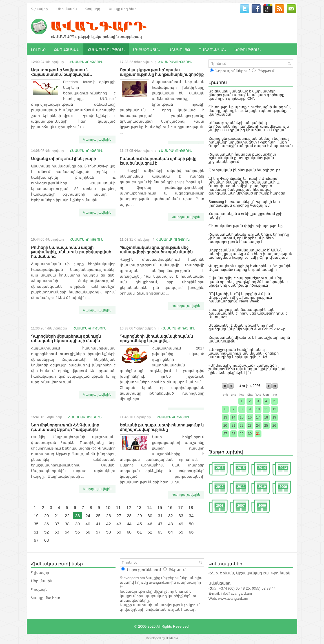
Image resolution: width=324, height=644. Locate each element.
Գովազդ (93, 9)
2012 (220, 487)
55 (78, 532)
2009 (283, 487)
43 (119, 524)
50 (191, 524)
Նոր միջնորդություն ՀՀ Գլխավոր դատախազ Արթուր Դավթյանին (65, 427)
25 (98, 516)
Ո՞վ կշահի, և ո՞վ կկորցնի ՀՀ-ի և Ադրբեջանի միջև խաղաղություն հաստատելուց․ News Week (240, 297)
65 (181, 532)
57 (98, 532)
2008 (220, 506)
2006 (262, 506)
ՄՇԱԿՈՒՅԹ (179, 49)
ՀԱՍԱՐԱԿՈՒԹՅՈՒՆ (106, 49)
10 (108, 507)
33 (181, 516)
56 (88, 532)
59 (119, 532)
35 (36, 524)
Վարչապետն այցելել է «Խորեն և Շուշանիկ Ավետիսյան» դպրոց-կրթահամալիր (250, 268)
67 (36, 540)
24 (88, 516)
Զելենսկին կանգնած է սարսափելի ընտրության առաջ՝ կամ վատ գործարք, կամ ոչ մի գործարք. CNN (247, 95)
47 (160, 524)
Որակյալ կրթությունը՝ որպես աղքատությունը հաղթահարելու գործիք (162, 72)
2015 (241, 468)
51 (36, 532)
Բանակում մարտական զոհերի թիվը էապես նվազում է (158, 161)
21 (57, 516)
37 (57, 524)
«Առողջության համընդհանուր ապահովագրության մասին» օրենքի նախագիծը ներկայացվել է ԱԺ (244, 353)
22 (67, 516)
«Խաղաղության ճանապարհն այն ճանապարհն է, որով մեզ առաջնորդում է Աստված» (248, 313)
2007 (241, 506)
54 (67, 532)
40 (88, 524)
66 (191, 532)
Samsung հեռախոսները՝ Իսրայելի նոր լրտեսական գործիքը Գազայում (244, 203)
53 (57, 532)
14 (149, 507)
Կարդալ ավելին (97, 140)
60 (129, 532)
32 (171, 516)
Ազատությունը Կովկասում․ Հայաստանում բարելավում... (61, 72)
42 (109, 524)
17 (180, 507)
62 (150, 532)
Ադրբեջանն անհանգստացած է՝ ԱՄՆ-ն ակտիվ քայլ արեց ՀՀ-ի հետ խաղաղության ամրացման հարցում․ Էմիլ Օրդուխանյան (250, 254)
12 (129, 507)
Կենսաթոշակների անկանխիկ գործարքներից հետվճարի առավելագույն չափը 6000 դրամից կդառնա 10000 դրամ (249, 126)
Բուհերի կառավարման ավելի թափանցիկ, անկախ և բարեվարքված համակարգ (71, 252)
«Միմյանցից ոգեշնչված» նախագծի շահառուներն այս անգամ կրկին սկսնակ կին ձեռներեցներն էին (248, 369)
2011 (241, 487)
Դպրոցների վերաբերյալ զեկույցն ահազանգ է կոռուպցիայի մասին (66, 338)
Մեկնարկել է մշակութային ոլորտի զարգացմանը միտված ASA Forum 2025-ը (247, 327)
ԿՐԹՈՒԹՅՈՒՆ (248, 49)
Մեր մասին (67, 9)
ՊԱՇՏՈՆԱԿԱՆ (212, 49)
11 (118, 507)
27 (119, 516)
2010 (262, 487)
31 (160, 516)
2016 (220, 468)
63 (160, 532)
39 (78, 524)
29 (140, 516)
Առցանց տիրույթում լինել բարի (64, 158)
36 (47, 524)
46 (150, 524)
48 (171, 524)
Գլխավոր (39, 9)
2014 (262, 468)
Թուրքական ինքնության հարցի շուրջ (244, 170)
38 (67, 524)
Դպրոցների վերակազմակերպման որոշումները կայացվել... (156, 338)
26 (109, 516)
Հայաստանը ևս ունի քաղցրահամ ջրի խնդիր (245, 216)
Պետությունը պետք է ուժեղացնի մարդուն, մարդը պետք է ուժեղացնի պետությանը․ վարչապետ (250, 111)
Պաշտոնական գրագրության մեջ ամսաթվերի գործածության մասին (156, 249)
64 (171, 532)
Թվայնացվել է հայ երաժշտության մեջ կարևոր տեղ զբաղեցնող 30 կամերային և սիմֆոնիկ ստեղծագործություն (248, 282)
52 (47, 532)
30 (150, 516)
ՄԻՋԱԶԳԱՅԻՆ (147, 49)
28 (129, 516)
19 (36, 516)
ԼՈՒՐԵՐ (38, 49)
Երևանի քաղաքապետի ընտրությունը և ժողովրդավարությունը (162, 427)
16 (170, 507)
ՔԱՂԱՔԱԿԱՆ (67, 49)
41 (98, 524)
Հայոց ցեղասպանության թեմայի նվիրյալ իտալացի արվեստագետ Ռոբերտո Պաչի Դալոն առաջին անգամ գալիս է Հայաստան (251, 142)
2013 (283, 468)
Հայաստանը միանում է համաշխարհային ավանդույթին (249, 339)
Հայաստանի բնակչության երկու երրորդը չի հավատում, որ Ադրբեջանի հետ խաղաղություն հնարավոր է (249, 238)
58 (109, 532)
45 (140, 524)
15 (160, 507)
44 (129, 524)
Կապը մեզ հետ (123, 9)
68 (47, 540)
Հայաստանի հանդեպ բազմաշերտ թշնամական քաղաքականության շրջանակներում (242, 158)
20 (47, 516)
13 (139, 507)
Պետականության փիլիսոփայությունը (246, 226)
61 (140, 532)
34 (191, 516)
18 (191, 507)
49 (181, 524)
